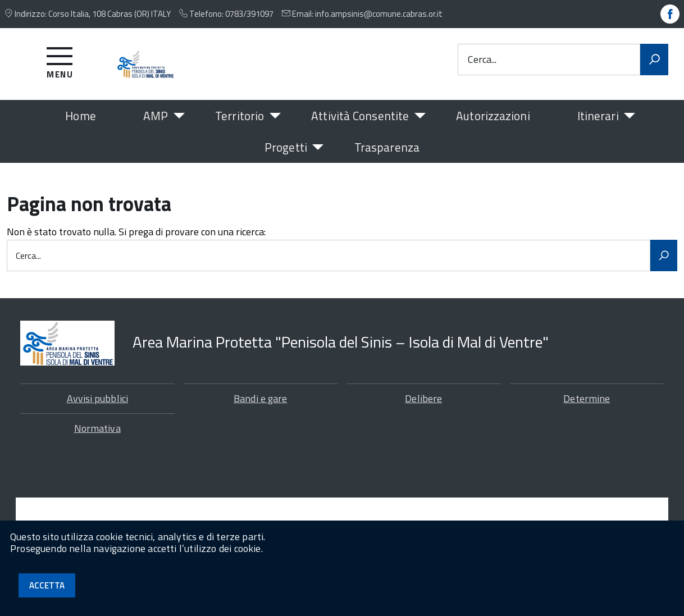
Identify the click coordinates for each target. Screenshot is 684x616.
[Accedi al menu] (60, 61)
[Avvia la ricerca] (654, 60)
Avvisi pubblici (97, 398)
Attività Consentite (360, 116)
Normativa (97, 428)
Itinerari (598, 116)
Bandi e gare (260, 398)
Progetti (286, 147)
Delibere (423, 398)
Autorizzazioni (493, 116)
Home (80, 116)
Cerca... (482, 59)
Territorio (240, 116)
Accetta (47, 585)
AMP (156, 116)
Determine (587, 398)
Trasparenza (387, 147)
